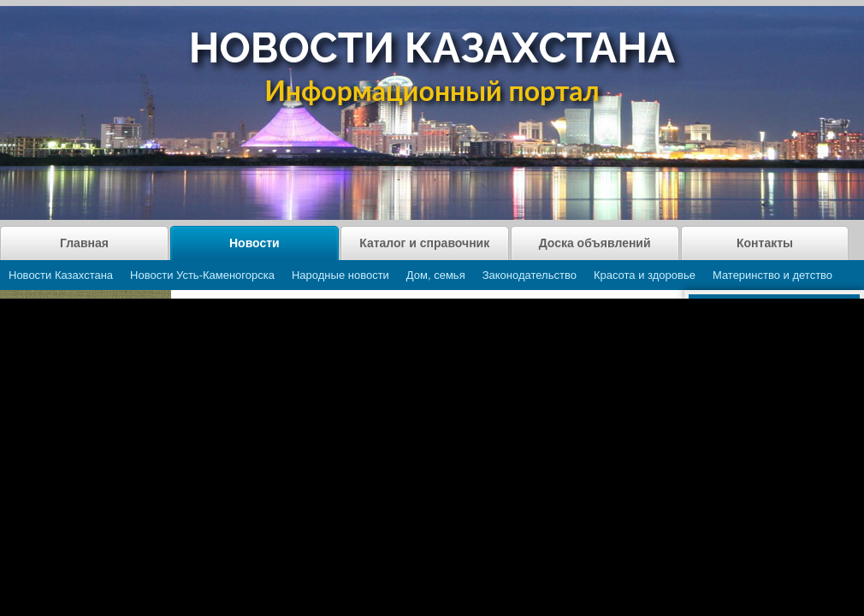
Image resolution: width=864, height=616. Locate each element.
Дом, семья (436, 275)
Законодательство (530, 275)
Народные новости (340, 275)
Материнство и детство (772, 275)
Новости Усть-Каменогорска (202, 275)
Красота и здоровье (645, 275)
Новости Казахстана (61, 275)
